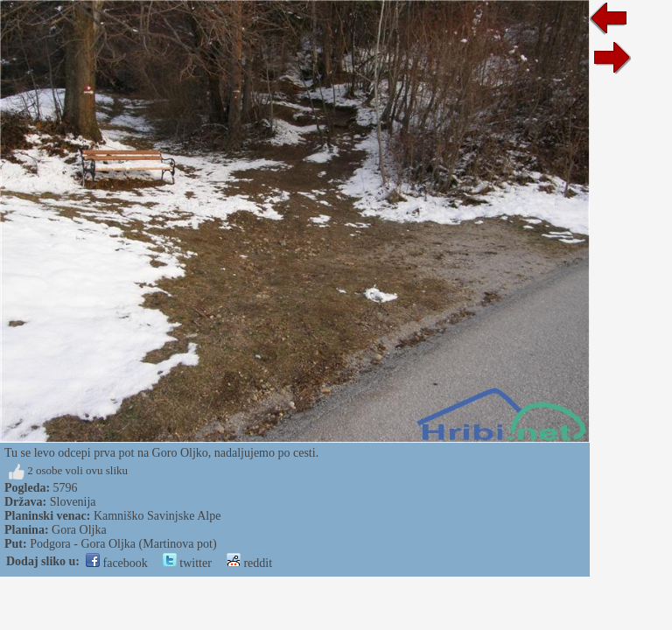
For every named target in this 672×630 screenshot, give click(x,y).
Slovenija (73, 502)
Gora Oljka (79, 530)
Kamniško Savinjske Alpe (157, 516)
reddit (249, 563)
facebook (117, 563)
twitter (187, 563)
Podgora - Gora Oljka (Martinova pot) (123, 544)
